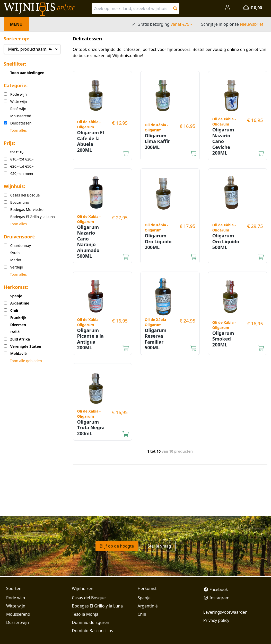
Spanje (144, 598)
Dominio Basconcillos (92, 631)
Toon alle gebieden (26, 361)
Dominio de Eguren (90, 622)
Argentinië (148, 606)
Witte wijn (16, 606)
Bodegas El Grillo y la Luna (97, 606)
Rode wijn (16, 598)
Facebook (216, 589)
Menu (16, 24)
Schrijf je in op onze (232, 24)
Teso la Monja (85, 614)
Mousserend (18, 614)
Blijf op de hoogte (117, 546)
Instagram (216, 598)
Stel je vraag (159, 546)
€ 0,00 (252, 8)
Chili (142, 614)
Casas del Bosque (89, 598)
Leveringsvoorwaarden (225, 612)
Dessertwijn (18, 622)
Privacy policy (216, 620)
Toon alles (19, 130)
